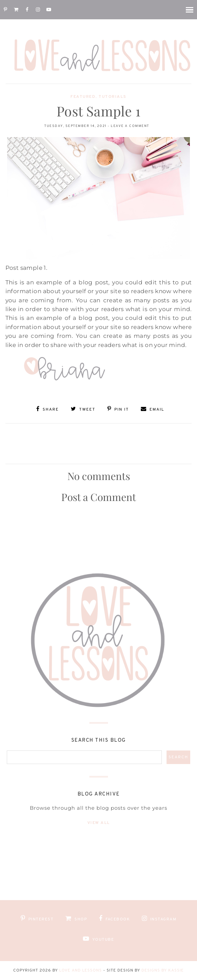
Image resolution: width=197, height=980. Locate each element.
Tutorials (113, 97)
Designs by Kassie (163, 971)
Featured (83, 97)
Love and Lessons (81, 971)
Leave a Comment (130, 126)
